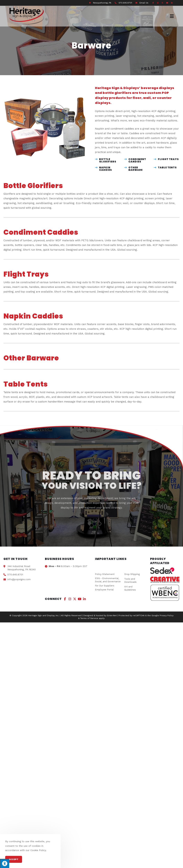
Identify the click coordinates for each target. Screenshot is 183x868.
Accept (14, 859)
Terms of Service (89, 618)
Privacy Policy (167, 615)
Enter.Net (112, 615)
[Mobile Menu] (172, 16)
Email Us (144, 3)
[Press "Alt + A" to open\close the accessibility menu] (5, 863)
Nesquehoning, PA (102, 3)
